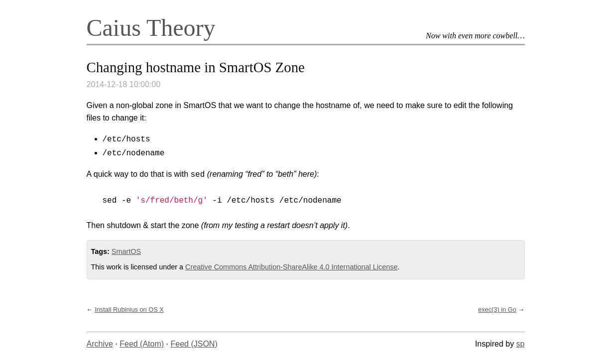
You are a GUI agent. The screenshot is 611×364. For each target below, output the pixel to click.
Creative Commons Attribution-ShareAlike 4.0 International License (291, 267)
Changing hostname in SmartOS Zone (196, 67)
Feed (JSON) (194, 344)
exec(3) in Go (497, 309)
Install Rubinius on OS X (129, 309)
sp (521, 344)
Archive (100, 344)
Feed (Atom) (142, 344)
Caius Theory (151, 28)
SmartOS (126, 251)
